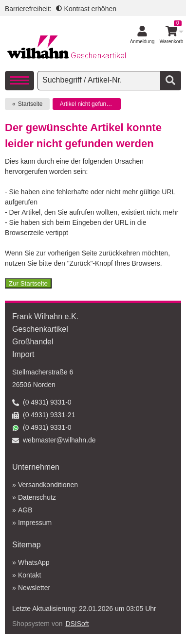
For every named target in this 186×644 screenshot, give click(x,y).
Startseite (30, 104)
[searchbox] (100, 80)
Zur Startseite (28, 283)
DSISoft (77, 624)
